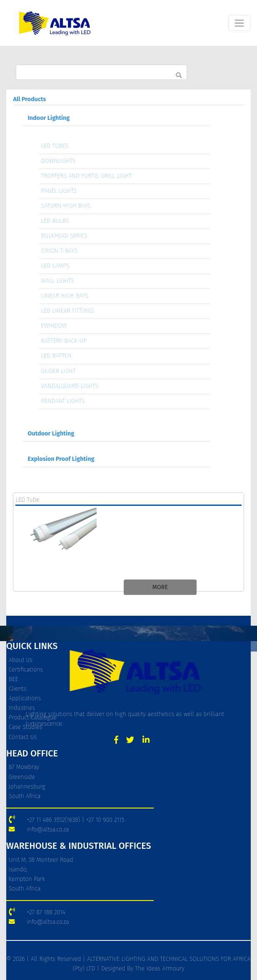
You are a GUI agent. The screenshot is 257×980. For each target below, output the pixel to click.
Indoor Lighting (49, 118)
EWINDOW (54, 326)
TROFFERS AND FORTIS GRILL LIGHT (86, 176)
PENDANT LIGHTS (63, 401)
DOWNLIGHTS (59, 161)
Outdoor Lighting (51, 434)
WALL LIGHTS (58, 281)
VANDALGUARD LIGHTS (70, 386)
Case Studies (25, 727)
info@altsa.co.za (48, 830)
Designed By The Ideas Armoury (142, 969)
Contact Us (23, 737)
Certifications (26, 670)
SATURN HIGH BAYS (66, 206)
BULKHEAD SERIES (64, 236)
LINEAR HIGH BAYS (65, 296)
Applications (25, 698)
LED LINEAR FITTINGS (68, 311)
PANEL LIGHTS (59, 191)
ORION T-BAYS (60, 251)
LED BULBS (55, 221)
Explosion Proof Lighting (61, 459)
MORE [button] (160, 587)
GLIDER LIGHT (59, 371)
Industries (22, 708)
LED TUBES (55, 146)
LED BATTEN (56, 356)
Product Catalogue (33, 718)
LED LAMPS (55, 266)
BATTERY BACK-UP (64, 341)
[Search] (101, 72)
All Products (29, 99)
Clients (18, 689)
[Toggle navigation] (239, 23)
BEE (14, 679)
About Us (21, 660)
